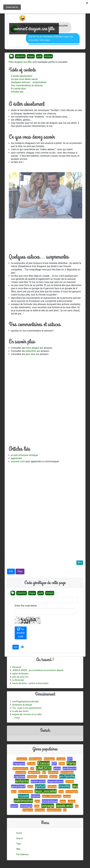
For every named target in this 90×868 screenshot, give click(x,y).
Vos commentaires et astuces (27, 85)
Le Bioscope (18, 680)
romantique (50, 801)
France (44, 763)
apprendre (16, 458)
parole (67, 796)
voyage (48, 806)
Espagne (19, 764)
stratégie (26, 806)
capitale (20, 777)
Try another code (21, 633)
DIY (70, 759)
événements (54, 810)
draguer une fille (23, 62)
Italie (62, 764)
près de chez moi (20, 677)
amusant (21, 773)
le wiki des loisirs (20, 711)
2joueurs (22, 759)
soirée (72, 801)
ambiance (69, 768)
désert (53, 777)
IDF (54, 764)
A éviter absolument (22, 76)
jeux (14, 792)
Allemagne (35, 759)
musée (23, 796)
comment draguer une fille (34, 29)
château (32, 777)
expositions (55, 781)
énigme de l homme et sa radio (27, 714)
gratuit (40, 786)
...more (16, 718)
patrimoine (23, 801)
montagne (72, 792)
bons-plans (67, 773)
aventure (53, 773)
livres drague (32, 348)
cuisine (43, 777)
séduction (20, 56)
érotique (48, 56)
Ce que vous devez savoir (24, 79)
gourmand (18, 786)
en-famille (67, 776)
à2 (77, 806)
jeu (75, 786)
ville (37, 806)
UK (32, 769)
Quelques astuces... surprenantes (29, 82)
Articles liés (17, 92)
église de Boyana (20, 674)
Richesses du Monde (22, 705)
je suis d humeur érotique (24, 455)
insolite (64, 786)
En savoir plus (18, 89)
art (44, 773)
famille (70, 782)
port (37, 801)
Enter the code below (26, 606)
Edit (11, 571)
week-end (65, 806)
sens (63, 801)
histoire (52, 787)
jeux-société (25, 792)
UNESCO (44, 768)
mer (61, 792)
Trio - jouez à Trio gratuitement (27, 708)
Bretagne (49, 759)
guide (39, 56)
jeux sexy (30, 354)
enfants (22, 781)
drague (31, 56)
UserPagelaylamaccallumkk (26, 702)
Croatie (61, 759)
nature (35, 796)
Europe (31, 764)
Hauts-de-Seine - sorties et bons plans (30, 683)
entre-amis (38, 781)
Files (20, 571)
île (65, 810)
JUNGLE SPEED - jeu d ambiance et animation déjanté (38, 670)
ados (57, 768)
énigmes (28, 810)
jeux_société (46, 791)
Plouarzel (17, 667)
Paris (71, 763)
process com (18, 461)
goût (30, 787)
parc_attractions (52, 796)
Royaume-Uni (20, 769)
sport (14, 806)
